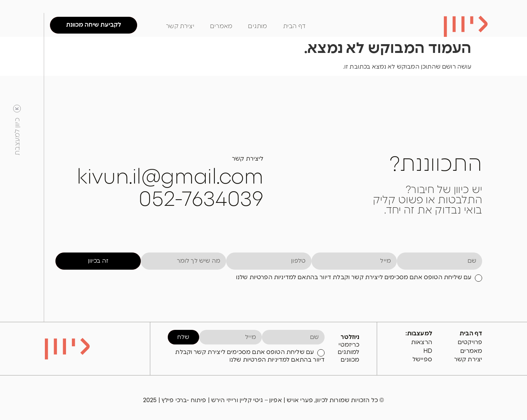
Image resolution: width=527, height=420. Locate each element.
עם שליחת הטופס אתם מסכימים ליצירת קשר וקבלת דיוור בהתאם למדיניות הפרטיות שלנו (354, 277)
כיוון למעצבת (18, 136)
